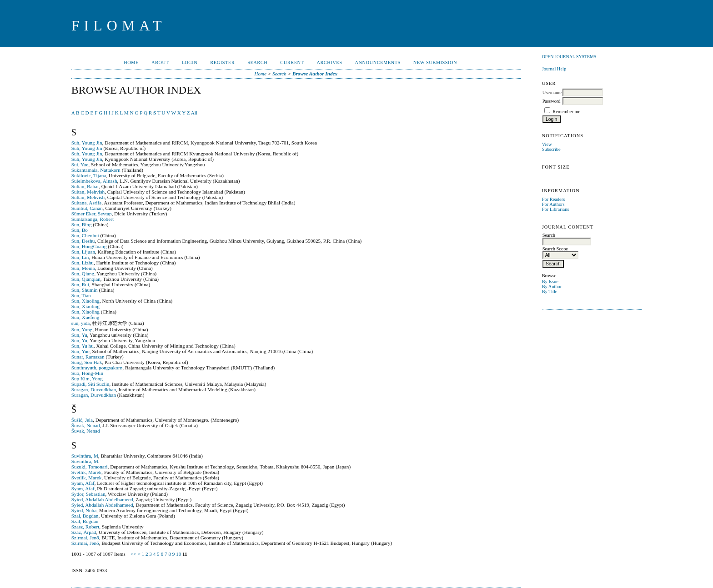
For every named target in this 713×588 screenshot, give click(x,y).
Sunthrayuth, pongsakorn (97, 368)
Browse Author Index (315, 74)
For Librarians (556, 209)
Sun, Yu (79, 335)
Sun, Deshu (83, 241)
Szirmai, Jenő (85, 538)
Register (222, 62)
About (160, 62)
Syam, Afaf (83, 483)
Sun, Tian (81, 295)
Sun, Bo (80, 230)
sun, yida (80, 323)
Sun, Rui (80, 284)
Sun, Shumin (85, 290)
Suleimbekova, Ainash (94, 181)
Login (189, 62)
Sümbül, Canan (87, 208)
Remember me (566, 112)
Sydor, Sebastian (88, 494)
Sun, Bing (82, 224)
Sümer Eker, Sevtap (92, 214)
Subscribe (551, 149)
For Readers (554, 199)
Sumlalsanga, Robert (93, 219)
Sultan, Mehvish (88, 192)
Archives (329, 62)
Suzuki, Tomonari (90, 467)
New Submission (435, 62)
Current (292, 62)
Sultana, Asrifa (87, 203)
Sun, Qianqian (86, 279)
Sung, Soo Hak (87, 362)
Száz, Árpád (84, 532)
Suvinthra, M (85, 456)
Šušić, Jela (82, 420)
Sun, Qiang (83, 274)
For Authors (553, 204)
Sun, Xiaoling (85, 301)
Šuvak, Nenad (86, 425)
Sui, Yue (80, 164)
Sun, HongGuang (89, 246)
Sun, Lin (80, 257)
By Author (552, 287)
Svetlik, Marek (87, 472)
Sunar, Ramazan (88, 357)
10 (178, 554)
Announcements (378, 62)
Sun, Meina (83, 268)
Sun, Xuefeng (85, 317)
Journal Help (554, 69)
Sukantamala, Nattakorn (96, 170)
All (194, 113)
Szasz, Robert (85, 527)
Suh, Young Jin (87, 143)
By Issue (550, 282)
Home (131, 62)
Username (552, 92)
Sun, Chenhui (85, 235)
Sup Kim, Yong (87, 379)
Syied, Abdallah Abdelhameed (102, 499)
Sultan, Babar (85, 186)
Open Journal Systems (569, 57)
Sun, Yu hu (83, 346)
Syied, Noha (84, 510)
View (547, 144)
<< (133, 554)
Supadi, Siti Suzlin (90, 384)
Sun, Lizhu (83, 263)
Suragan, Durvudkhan (94, 389)
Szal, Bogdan (85, 516)
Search (257, 62)
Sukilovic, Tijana (89, 175)
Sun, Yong (82, 329)
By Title (550, 292)
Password (552, 101)
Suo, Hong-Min (87, 373)
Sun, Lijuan (83, 252)
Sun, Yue (80, 351)
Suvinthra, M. (85, 461)
